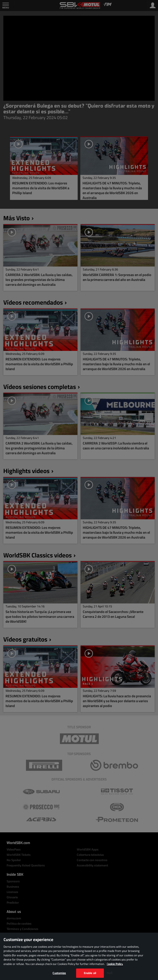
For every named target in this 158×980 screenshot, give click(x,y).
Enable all (90, 973)
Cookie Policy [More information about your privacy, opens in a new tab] (115, 964)
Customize (59, 973)
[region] (79, 956)
